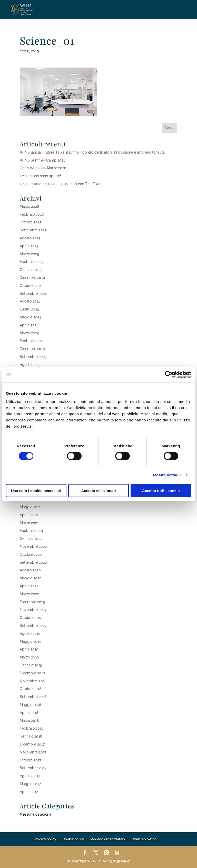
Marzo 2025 (29, 254)
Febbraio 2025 (32, 262)
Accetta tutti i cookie (161, 490)
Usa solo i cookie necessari (36, 490)
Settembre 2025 (33, 230)
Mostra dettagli (167, 475)
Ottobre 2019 (31, 618)
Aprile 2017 (29, 792)
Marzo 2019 (29, 657)
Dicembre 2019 (32, 602)
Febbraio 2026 (32, 214)
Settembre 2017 (33, 768)
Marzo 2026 (29, 206)
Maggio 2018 (30, 705)
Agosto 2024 (30, 301)
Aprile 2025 (29, 246)
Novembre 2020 (33, 546)
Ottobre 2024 (31, 286)
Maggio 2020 (31, 578)
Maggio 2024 (31, 317)
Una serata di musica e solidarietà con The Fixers (61, 184)
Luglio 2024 (29, 309)
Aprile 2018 (29, 713)
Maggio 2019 (30, 641)
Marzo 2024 (29, 333)
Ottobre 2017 (30, 760)
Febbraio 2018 (32, 728)
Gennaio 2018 (31, 736)
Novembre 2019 (33, 610)
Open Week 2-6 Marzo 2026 (43, 168)
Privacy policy (45, 839)
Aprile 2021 (29, 515)
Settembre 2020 (33, 562)
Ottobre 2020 (31, 554)
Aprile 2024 (29, 325)
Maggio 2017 (30, 784)
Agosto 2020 (30, 570)
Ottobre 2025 (31, 222)
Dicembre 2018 (32, 673)
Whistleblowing (144, 839)
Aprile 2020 (29, 586)
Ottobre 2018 (31, 689)
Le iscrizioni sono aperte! (40, 176)
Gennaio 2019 (31, 665)
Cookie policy (73, 839)
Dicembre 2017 (32, 744)
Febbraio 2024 (32, 341)
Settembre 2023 (33, 357)
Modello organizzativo (108, 839)
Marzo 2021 (29, 523)
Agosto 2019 (30, 634)
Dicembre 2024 (32, 278)
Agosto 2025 (30, 238)
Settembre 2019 (33, 626)
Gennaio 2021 (31, 539)
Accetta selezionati (98, 490)
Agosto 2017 (30, 776)
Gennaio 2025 (31, 270)
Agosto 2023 (30, 365)
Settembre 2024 (33, 294)
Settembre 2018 (33, 697)
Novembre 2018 (33, 681)
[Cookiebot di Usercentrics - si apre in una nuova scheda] (169, 375)
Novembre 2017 (33, 752)
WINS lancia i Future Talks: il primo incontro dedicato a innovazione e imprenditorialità (92, 152)
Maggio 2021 (30, 507)
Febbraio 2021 (31, 531)
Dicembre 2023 (32, 349)
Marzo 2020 (29, 594)
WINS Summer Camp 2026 (43, 160)
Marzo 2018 (29, 721)
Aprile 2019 (29, 649)
